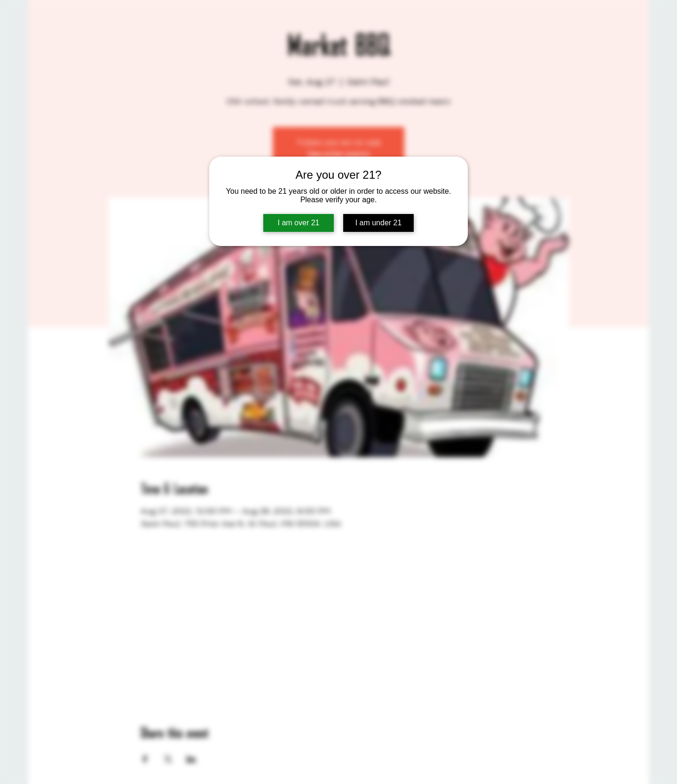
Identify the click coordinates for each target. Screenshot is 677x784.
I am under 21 (379, 223)
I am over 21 (299, 223)
